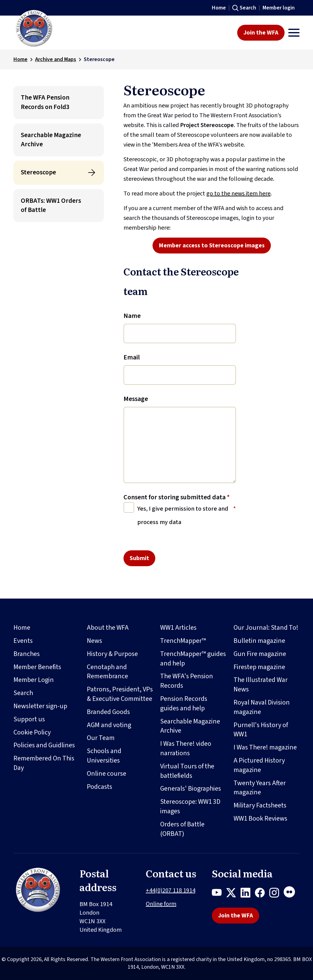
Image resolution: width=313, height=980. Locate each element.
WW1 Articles (178, 628)
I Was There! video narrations (186, 748)
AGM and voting (109, 725)
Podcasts (99, 787)
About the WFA (108, 628)
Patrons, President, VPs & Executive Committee (120, 694)
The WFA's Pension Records (187, 681)
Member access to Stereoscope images (212, 246)
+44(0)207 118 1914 (171, 891)
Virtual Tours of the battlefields (187, 771)
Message (136, 399)
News (94, 641)
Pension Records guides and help (184, 703)
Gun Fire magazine (260, 654)
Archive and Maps (56, 59)
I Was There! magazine (265, 747)
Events (23, 641)
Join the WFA (261, 33)
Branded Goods (108, 712)
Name (132, 316)
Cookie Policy (32, 732)
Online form (161, 904)
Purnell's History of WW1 (261, 730)
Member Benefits (37, 667)
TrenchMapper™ (183, 641)
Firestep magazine (259, 667)
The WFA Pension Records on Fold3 (45, 102)
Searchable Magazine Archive (51, 140)
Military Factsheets (260, 805)
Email (132, 357)
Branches (27, 654)
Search (248, 8)
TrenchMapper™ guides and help (193, 659)
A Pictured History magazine (259, 765)
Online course (107, 774)
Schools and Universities (104, 756)
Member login (279, 8)
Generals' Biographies (191, 789)
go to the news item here (238, 194)
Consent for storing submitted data (177, 497)
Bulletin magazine (259, 641)
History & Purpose (112, 654)
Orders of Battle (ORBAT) (182, 829)
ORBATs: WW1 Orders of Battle (51, 205)
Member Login (34, 680)
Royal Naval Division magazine (262, 707)
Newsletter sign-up (40, 706)
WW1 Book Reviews (260, 818)
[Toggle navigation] (294, 33)
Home (219, 8)
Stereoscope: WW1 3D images (190, 806)
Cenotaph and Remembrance (107, 672)
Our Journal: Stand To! (266, 628)
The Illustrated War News (261, 685)
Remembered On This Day (44, 763)
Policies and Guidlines (44, 745)
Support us (29, 719)
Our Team (101, 738)
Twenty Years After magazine (260, 788)
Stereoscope (38, 172)
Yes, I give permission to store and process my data (183, 516)
